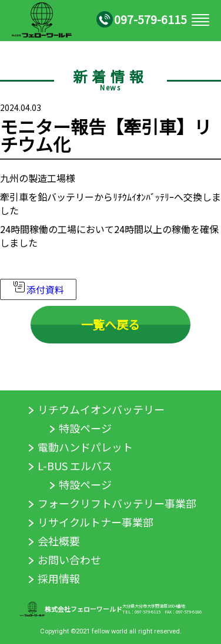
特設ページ (85, 428)
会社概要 (59, 541)
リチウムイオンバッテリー (101, 409)
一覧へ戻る (110, 325)
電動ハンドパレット (85, 447)
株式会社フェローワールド (83, 609)
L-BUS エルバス (75, 466)
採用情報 (59, 578)
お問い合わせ (69, 559)
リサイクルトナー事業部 (96, 522)
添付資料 (38, 289)
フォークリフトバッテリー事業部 (117, 503)
